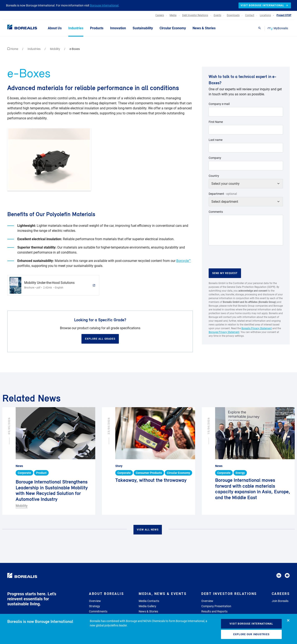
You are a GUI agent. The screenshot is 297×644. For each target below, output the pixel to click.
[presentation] (240, 257)
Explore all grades (100, 339)
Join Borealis (280, 601)
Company (215, 158)
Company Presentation (216, 606)
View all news (148, 530)
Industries (34, 49)
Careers (281, 594)
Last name (216, 140)
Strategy (95, 606)
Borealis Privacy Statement (257, 328)
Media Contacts (149, 601)
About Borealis (106, 594)
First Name (216, 122)
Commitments (98, 611)
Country (214, 176)
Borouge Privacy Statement (224, 332)
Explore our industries (251, 634)
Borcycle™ (184, 261)
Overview (95, 601)
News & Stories (148, 611)
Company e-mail (219, 104)
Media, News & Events (163, 594)
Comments (216, 212)
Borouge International (104, 5)
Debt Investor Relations (229, 594)
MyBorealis (278, 28)
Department (223, 194)
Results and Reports (214, 611)
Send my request (225, 273)
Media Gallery (147, 606)
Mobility (55, 49)
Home (13, 49)
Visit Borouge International (251, 624)
